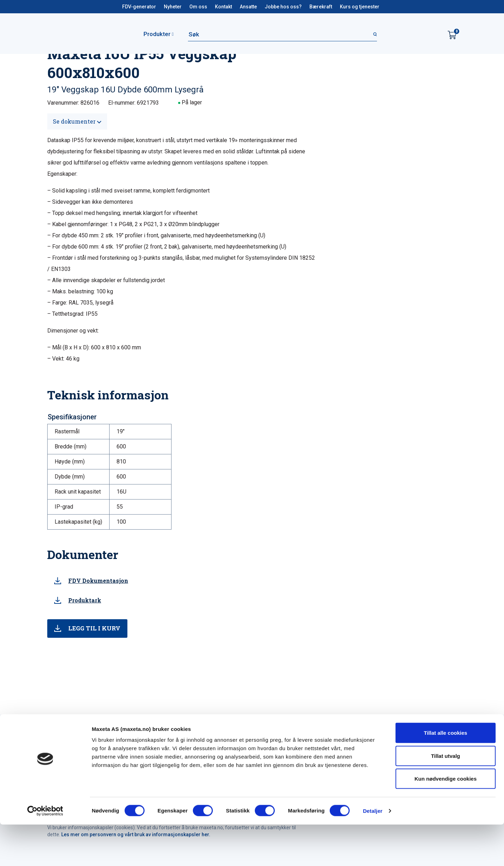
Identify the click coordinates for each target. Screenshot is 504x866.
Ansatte (248, 7)
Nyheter (173, 7)
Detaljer (373, 852)
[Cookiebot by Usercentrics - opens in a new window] (45, 852)
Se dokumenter (77, 121)
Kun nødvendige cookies (446, 820)
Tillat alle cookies (446, 774)
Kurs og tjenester (360, 7)
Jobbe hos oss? (283, 7)
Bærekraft (321, 7)
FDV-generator (139, 7)
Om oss (198, 7)
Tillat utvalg (445, 797)
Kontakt (223, 7)
